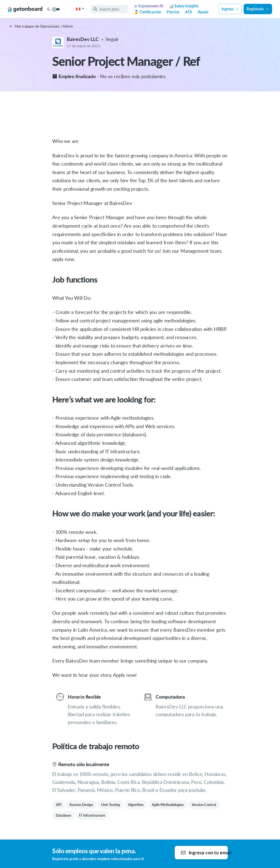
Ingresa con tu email (204, 852)
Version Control (204, 805)
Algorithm (136, 805)
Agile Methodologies (168, 805)
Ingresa (230, 9)
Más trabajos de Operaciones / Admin (41, 26)
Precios (173, 12)
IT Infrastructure (92, 815)
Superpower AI (149, 6)
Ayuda (203, 12)
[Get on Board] (25, 9)
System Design (81, 805)
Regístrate (258, 9)
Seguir (112, 39)
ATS (189, 12)
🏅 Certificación (148, 12)
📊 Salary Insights (184, 6)
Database (63, 815)
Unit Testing (111, 805)
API (59, 805)
